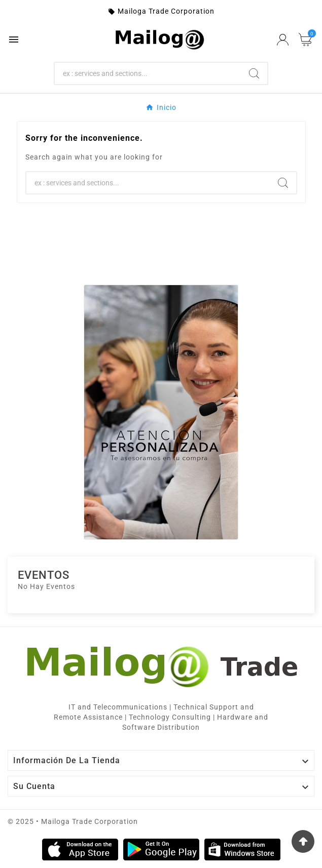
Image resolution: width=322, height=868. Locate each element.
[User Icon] (283, 40)
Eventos (44, 575)
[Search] (148, 73)
